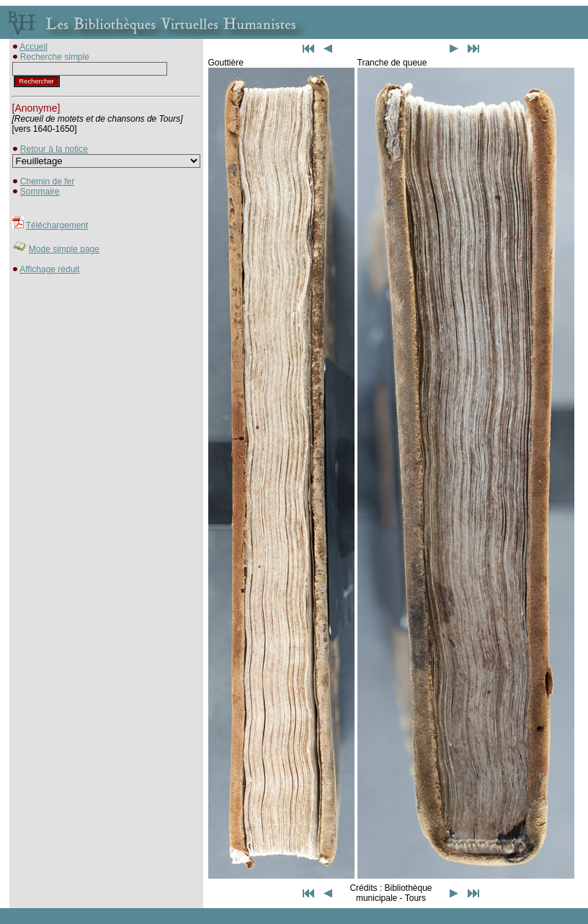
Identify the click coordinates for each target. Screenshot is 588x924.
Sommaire (40, 192)
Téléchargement (57, 225)
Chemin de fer (47, 181)
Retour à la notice (54, 149)
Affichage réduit (49, 269)
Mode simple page (64, 249)
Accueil (34, 47)
